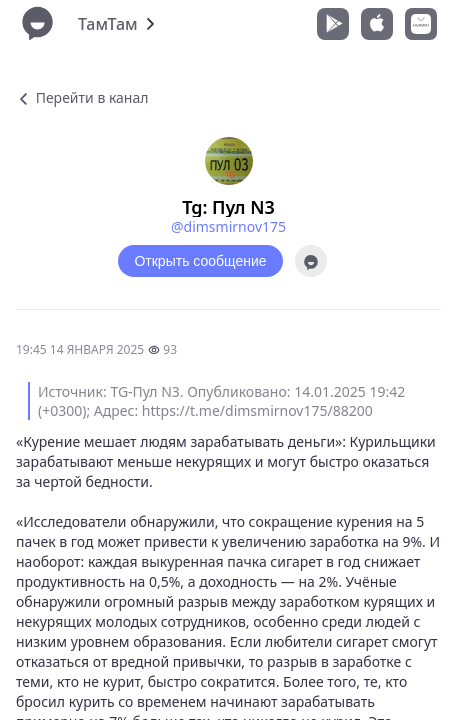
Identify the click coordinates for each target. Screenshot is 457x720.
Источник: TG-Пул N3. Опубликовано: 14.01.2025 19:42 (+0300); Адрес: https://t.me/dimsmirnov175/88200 (221, 401)
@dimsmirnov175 (228, 226)
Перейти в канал (82, 97)
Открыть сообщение (200, 261)
